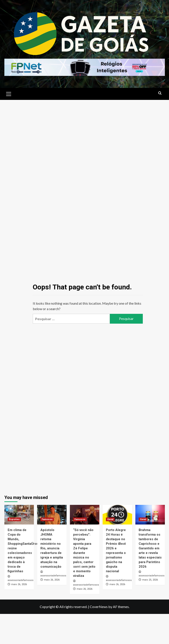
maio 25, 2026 (150, 580)
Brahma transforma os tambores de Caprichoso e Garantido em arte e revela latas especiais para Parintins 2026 (150, 548)
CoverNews (99, 607)
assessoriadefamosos (21, 580)
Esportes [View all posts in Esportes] (14, 519)
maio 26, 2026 (19, 584)
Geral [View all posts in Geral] (110, 519)
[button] (9, 93)
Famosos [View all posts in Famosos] (47, 519)
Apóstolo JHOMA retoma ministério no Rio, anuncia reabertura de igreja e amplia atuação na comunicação (52, 548)
